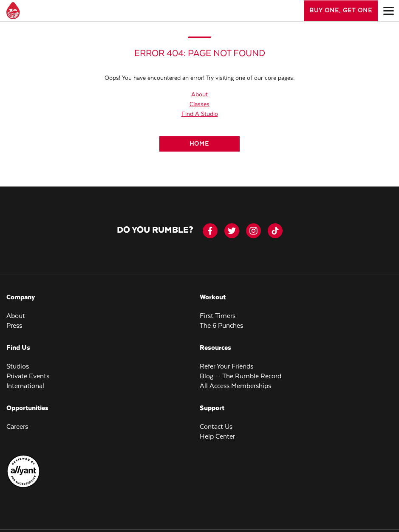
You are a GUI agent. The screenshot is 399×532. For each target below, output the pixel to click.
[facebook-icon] (210, 231)
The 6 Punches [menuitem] (221, 326)
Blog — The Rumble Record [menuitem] (241, 376)
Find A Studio (200, 114)
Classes (199, 104)
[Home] (199, 144)
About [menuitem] (16, 316)
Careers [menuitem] (17, 427)
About (199, 95)
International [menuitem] (25, 386)
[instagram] (253, 231)
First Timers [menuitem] (218, 316)
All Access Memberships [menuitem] (235, 386)
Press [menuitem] (14, 326)
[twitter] (232, 231)
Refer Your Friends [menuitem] (226, 367)
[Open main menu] (388, 11)
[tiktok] (275, 231)
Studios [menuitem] (18, 367)
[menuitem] (23, 487)
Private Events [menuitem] (28, 376)
